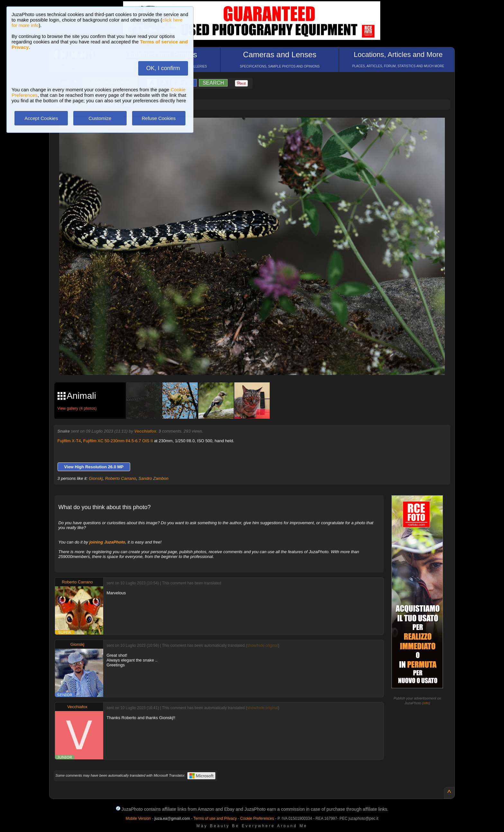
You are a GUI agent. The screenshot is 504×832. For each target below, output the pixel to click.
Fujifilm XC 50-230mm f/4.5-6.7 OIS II (118, 441)
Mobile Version (138, 818)
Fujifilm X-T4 (69, 441)
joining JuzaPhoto (107, 542)
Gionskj (96, 478)
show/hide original (263, 645)
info (426, 703)
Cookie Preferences (257, 818)
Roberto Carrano (121, 478)
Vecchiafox (145, 431)
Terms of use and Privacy (215, 818)
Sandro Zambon (153, 478)
